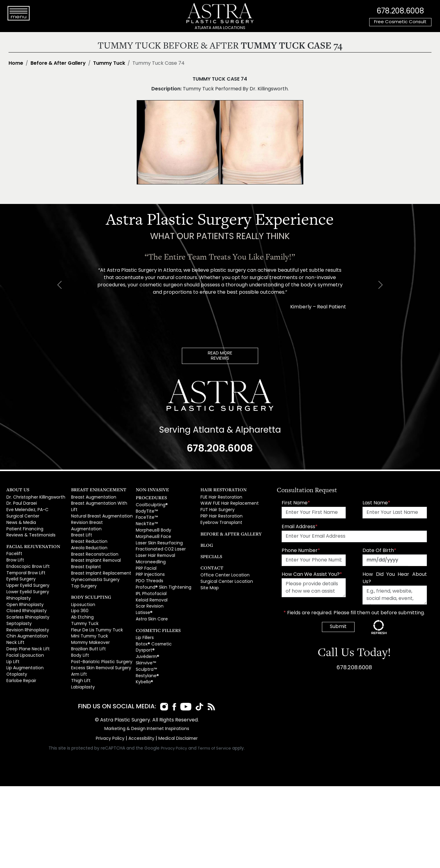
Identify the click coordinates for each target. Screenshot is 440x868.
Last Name (376, 504)
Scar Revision (149, 592)
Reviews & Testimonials (30, 533)
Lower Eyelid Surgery (27, 587)
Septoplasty (18, 616)
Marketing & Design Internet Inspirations (147, 720)
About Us (16, 491)
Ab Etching (81, 598)
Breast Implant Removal (95, 545)
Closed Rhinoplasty (25, 604)
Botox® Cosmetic (152, 628)
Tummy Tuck (109, 64)
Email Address (300, 528)
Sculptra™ (146, 651)
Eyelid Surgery (20, 575)
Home (16, 64)
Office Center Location (223, 574)
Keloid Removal (151, 586)
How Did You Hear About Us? (395, 579)
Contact (210, 566)
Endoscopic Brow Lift (26, 563)
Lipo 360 (79, 592)
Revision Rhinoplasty (27, 622)
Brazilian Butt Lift (86, 628)
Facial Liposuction (24, 645)
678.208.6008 (400, 11)
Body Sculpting (88, 579)
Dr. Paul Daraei (21, 504)
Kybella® (144, 663)
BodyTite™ (146, 504)
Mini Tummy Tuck (88, 616)
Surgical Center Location (225, 580)
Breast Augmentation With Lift (100, 504)
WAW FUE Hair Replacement (228, 504)
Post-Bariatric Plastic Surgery (100, 639)
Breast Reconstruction (93, 539)
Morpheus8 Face (152, 527)
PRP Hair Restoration (220, 516)
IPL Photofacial (150, 580)
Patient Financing (23, 527)
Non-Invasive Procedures (163, 491)
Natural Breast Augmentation (100, 510)
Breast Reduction (88, 527)
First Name (296, 504)
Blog (206, 544)
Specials (209, 555)
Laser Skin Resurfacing (158, 533)
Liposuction (82, 587)
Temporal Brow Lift (25, 569)
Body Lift (79, 633)
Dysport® (144, 633)
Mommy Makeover (90, 622)
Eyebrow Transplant (220, 522)
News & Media (21, 522)
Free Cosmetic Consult (400, 22)
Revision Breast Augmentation (101, 516)
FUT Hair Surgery (216, 510)
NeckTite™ (146, 516)
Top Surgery (83, 568)
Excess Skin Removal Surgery (99, 645)
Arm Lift (78, 651)
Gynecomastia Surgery (94, 563)
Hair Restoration (219, 491)
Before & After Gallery (58, 64)
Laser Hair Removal (155, 545)
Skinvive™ (145, 645)
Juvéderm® (147, 639)
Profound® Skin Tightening (161, 574)
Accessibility (141, 730)
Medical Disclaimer (176, 730)
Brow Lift (14, 557)
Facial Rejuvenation (28, 544)
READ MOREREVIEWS (220, 356)
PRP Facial (146, 557)
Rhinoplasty (18, 592)
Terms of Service (215, 740)
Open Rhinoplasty (24, 598)
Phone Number (301, 552)
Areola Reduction (88, 533)
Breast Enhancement (94, 491)
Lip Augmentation (24, 657)
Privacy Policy (112, 730)
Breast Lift (80, 522)
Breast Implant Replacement (99, 557)
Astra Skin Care (151, 603)
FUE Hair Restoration (220, 498)
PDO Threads (149, 568)
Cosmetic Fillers (154, 614)
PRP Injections (149, 563)
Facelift (13, 551)
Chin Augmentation (25, 628)
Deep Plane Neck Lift (26, 639)
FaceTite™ (146, 510)
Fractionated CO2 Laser (159, 539)
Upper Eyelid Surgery (27, 581)
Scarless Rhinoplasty (27, 610)
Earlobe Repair (21, 668)
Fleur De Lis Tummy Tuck (94, 610)
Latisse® (144, 598)
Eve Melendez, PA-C (26, 510)
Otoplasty (16, 663)
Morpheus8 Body (153, 522)
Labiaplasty (82, 663)
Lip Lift (12, 651)
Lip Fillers (144, 622)
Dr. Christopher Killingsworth (34, 498)
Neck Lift (14, 633)
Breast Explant (85, 551)
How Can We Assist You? (312, 576)
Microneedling (150, 551)
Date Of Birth (379, 552)
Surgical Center (22, 516)
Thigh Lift (79, 657)
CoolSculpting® (151, 498)
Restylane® (147, 657)
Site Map (209, 585)
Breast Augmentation (92, 498)
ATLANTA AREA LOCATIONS (220, 28)
